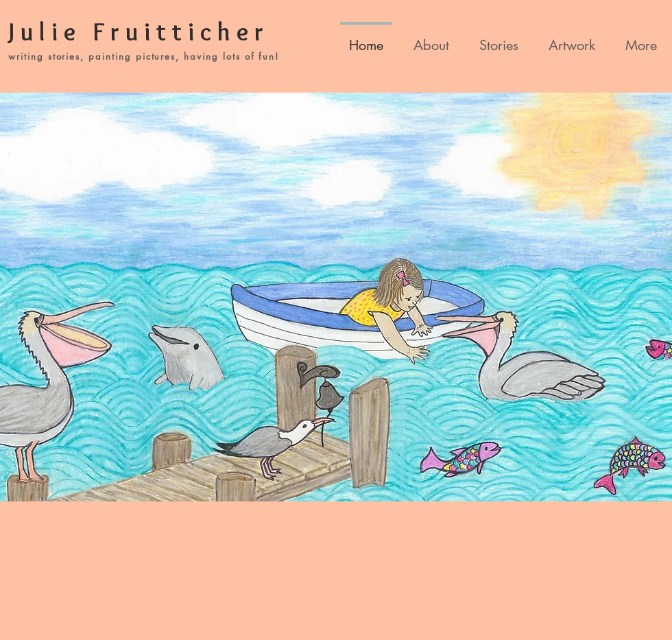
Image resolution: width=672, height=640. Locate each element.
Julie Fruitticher (139, 32)
